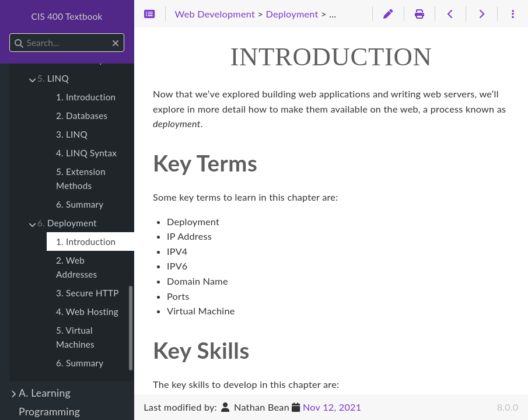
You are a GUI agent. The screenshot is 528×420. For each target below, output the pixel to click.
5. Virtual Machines (75, 337)
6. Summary (80, 204)
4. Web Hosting (87, 311)
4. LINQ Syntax (86, 153)
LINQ (53, 78)
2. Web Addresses (76, 267)
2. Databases (82, 116)
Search (10, 34)
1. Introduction (86, 97)
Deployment (67, 223)
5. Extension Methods (81, 178)
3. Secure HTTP (88, 293)
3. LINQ (72, 134)
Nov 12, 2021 (332, 407)
